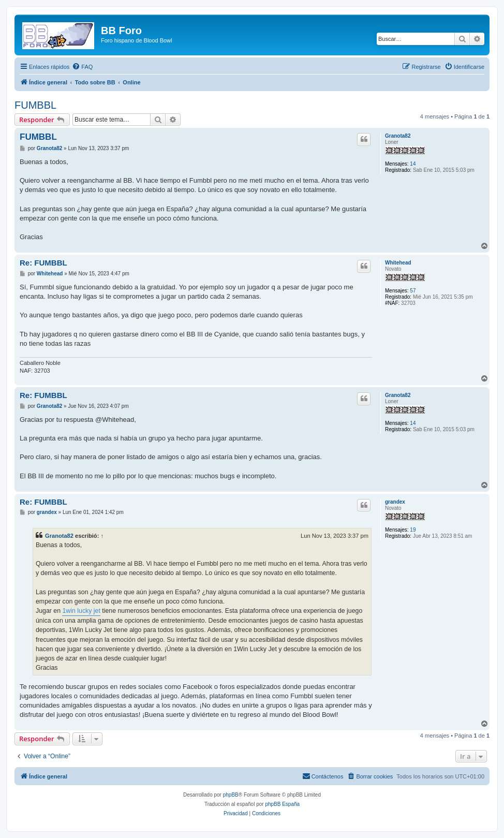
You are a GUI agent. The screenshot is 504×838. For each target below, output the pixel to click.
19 (413, 530)
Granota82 (398, 136)
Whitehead (398, 263)
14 (413, 164)
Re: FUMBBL (43, 263)
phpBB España (282, 804)
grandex (395, 502)
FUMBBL (35, 105)
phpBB (231, 795)
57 (413, 291)
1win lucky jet (81, 611)
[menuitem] (82, 67)
